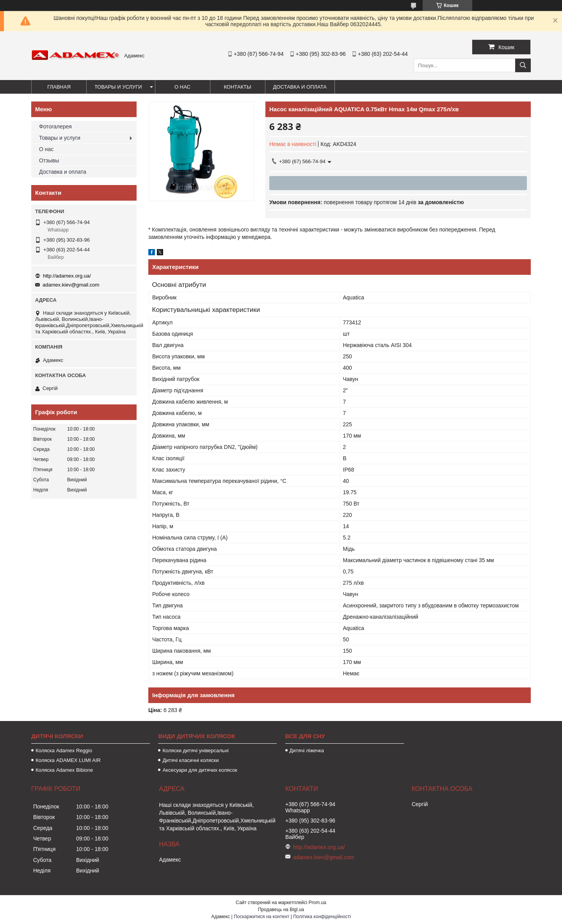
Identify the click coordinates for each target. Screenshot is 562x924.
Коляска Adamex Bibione (64, 770)
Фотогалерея (55, 126)
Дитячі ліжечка (307, 750)
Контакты (237, 87)
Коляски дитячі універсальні (195, 750)
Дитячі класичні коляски (190, 760)
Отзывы (49, 160)
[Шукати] (523, 65)
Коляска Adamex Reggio (64, 750)
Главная (59, 87)
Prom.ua (317, 903)
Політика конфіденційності (322, 917)
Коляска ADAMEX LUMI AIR (68, 760)
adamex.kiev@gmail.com (71, 285)
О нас (182, 87)
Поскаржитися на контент (261, 917)
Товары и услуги (118, 87)
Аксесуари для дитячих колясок (200, 770)
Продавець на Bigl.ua (281, 910)
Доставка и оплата (300, 87)
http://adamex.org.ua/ (67, 276)
